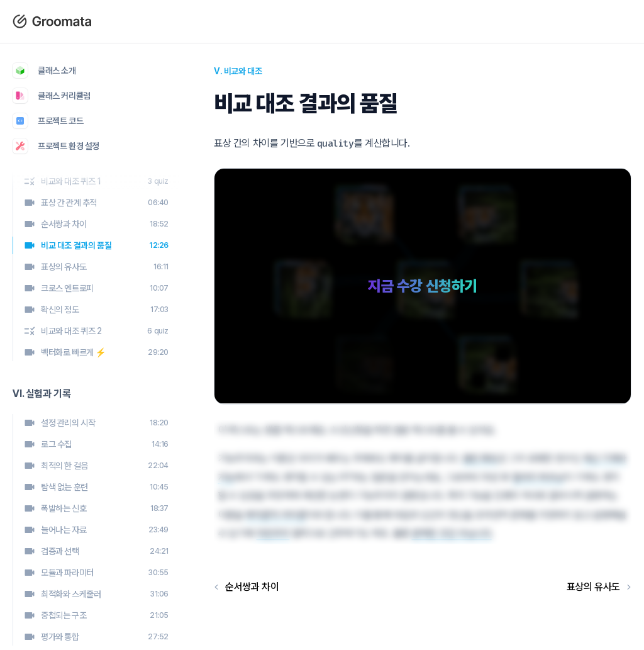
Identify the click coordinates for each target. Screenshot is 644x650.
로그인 (413, 21)
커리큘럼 (362, 21)
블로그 (248, 21)
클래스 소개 (303, 21)
